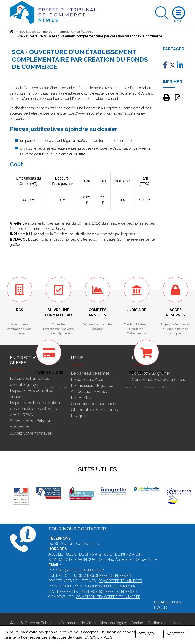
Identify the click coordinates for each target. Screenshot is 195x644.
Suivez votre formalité (31, 433)
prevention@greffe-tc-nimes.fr (104, 586)
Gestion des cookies (164, 623)
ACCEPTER (176, 634)
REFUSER (146, 634)
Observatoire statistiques (94, 410)
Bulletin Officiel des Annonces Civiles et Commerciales (72, 239)
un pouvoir (28, 141)
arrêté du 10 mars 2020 (81, 223)
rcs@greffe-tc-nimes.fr (81, 570)
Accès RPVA (22, 415)
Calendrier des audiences (94, 404)
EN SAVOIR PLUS (98, 637)
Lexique (78, 416)
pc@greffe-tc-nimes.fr (120, 581)
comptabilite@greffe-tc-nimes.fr (108, 597)
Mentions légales (114, 623)
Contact (138, 623)
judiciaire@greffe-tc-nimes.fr (102, 576)
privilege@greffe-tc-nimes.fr (109, 592)
